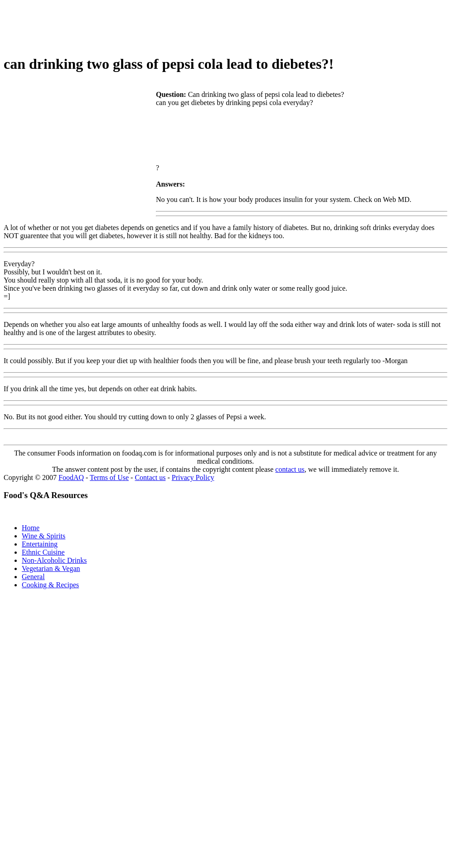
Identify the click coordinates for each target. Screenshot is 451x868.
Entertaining (40, 544)
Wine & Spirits (44, 536)
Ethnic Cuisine (43, 552)
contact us (290, 469)
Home (31, 528)
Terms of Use (109, 477)
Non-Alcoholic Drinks (54, 560)
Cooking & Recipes (50, 585)
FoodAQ (71, 477)
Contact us (150, 477)
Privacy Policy (193, 477)
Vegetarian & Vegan (51, 568)
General (33, 577)
